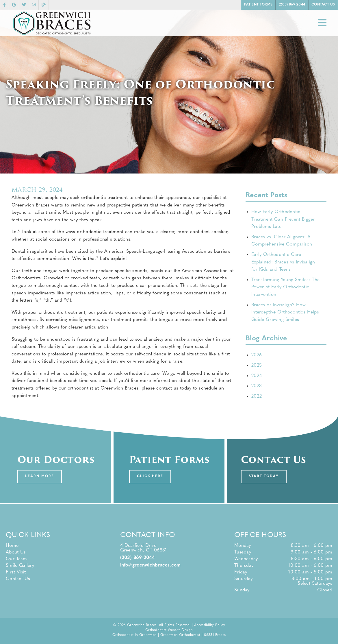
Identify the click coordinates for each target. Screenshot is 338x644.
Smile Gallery (20, 566)
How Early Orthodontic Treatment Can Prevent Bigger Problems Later (283, 219)
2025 (257, 366)
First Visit (16, 572)
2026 (257, 355)
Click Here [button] (150, 476)
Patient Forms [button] (258, 5)
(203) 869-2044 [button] (292, 5)
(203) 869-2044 (138, 558)
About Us (16, 552)
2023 (257, 386)
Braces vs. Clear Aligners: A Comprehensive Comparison (282, 241)
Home (12, 546)
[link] (4, 5)
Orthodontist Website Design (169, 630)
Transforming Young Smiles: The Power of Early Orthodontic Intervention (285, 287)
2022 (257, 396)
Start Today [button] (264, 476)
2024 (257, 376)
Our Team (16, 559)
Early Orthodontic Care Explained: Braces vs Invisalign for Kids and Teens (283, 262)
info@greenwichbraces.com (151, 565)
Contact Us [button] (323, 5)
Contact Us (18, 579)
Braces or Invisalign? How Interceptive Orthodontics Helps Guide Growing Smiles (285, 312)
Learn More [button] (40, 476)
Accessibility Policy (210, 625)
